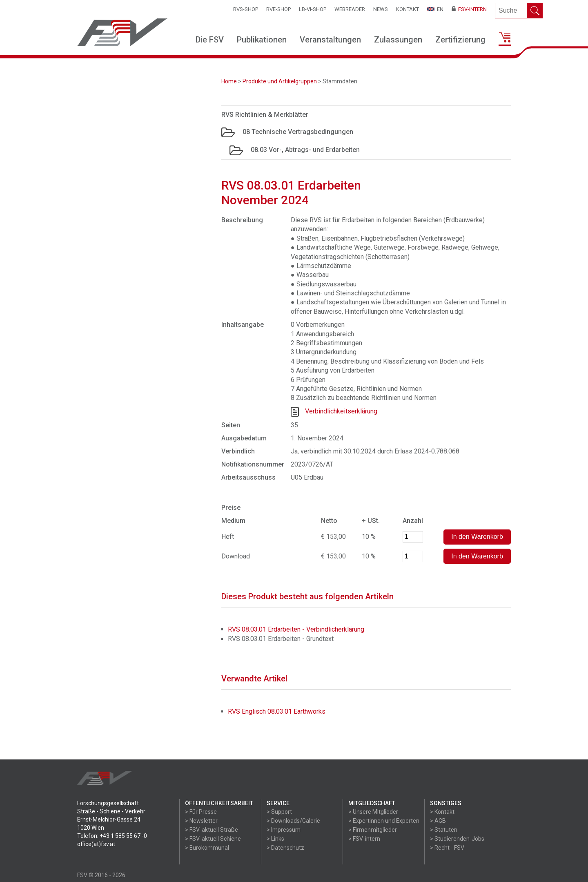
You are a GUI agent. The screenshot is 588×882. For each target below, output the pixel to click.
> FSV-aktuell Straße (212, 830)
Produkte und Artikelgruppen (280, 81)
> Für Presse (201, 812)
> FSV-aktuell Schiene (213, 839)
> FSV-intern (364, 839)
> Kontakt (442, 812)
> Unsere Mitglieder (373, 812)
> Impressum (284, 830)
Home (229, 81)
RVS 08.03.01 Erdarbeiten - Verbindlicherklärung (296, 629)
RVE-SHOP (278, 9)
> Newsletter (201, 821)
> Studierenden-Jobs (457, 839)
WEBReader (350, 9)
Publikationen (262, 40)
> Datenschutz (285, 848)
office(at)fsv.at (96, 844)
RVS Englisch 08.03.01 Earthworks (277, 711)
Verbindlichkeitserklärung (341, 411)
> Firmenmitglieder (373, 830)
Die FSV (210, 40)
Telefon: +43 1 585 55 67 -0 (112, 836)
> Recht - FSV (447, 848)
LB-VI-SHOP (313, 9)
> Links (275, 839)
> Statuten (444, 830)
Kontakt (408, 9)
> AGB (438, 821)
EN (435, 9)
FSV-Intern (469, 9)
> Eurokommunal (207, 848)
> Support (279, 812)
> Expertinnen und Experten (384, 821)
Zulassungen (398, 40)
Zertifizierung (460, 40)
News (381, 9)
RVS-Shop (246, 9)
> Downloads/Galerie (293, 821)
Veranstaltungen (330, 40)
